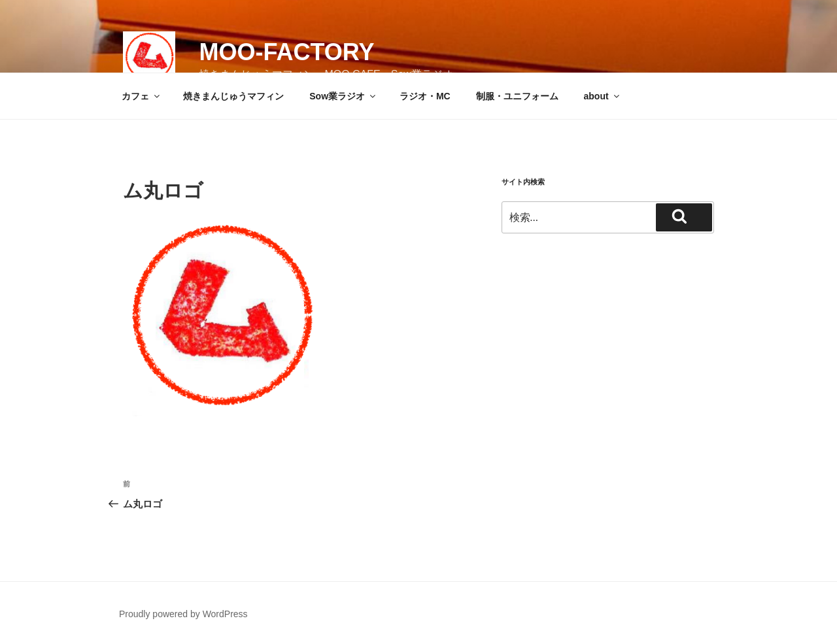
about (603, 96)
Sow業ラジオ (343, 96)
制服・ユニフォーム (517, 96)
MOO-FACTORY (286, 52)
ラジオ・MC (425, 96)
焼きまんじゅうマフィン (233, 96)
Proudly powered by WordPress (183, 614)
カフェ (142, 96)
